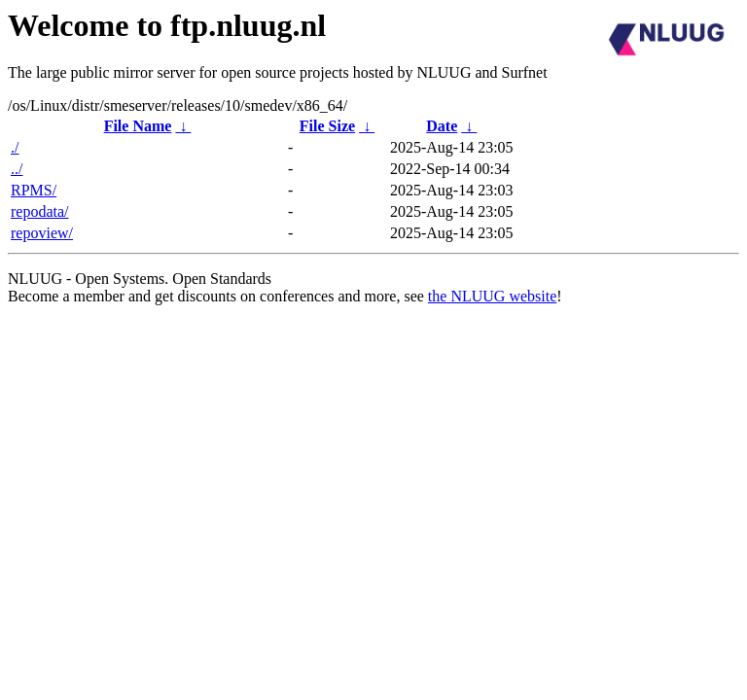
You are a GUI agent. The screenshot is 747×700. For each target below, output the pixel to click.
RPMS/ (34, 190)
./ (15, 147)
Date (442, 126)
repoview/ (42, 233)
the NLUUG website (492, 296)
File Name (138, 126)
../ (17, 169)
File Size (327, 126)
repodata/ (40, 211)
